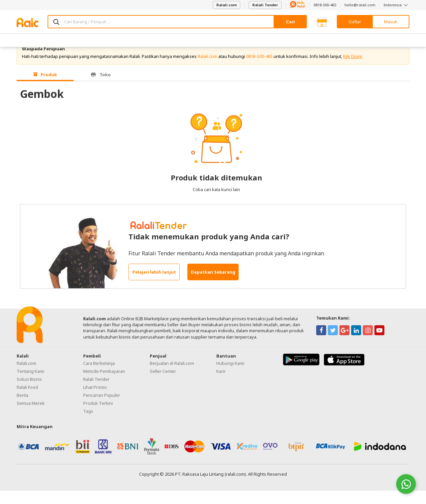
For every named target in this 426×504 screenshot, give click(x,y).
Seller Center (163, 385)
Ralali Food (27, 401)
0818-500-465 (325, 5)
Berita (22, 409)
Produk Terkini (98, 417)
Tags (88, 425)
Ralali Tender (265, 5)
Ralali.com (226, 5)
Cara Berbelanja (99, 377)
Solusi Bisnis (29, 393)
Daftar (355, 22)
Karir (221, 385)
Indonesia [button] (397, 5)
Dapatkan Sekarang (213, 286)
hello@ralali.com (360, 5)
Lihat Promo (95, 401)
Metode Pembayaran (104, 385)
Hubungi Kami (230, 377)
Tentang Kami (30, 385)
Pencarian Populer (102, 409)
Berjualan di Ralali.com (172, 377)
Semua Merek (31, 417)
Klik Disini (353, 70)
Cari (290, 22)
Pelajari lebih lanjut (154, 286)
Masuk (391, 22)
